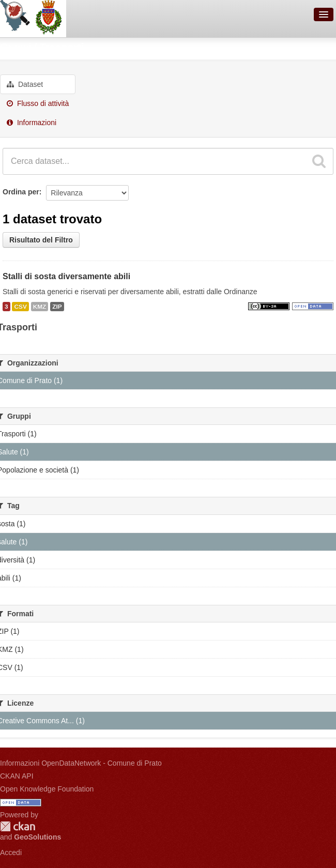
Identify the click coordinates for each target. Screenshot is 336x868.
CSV (20, 307)
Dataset (25, 84)
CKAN (18, 826)
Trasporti (62, 47)
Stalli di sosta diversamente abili (66, 276)
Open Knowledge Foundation (47, 789)
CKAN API (17, 776)
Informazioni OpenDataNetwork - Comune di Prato (81, 763)
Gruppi (16, 47)
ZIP (57, 307)
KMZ (40, 307)
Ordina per (21, 192)
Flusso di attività (38, 103)
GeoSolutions (37, 837)
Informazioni (32, 123)
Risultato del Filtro (41, 240)
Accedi (11, 852)
